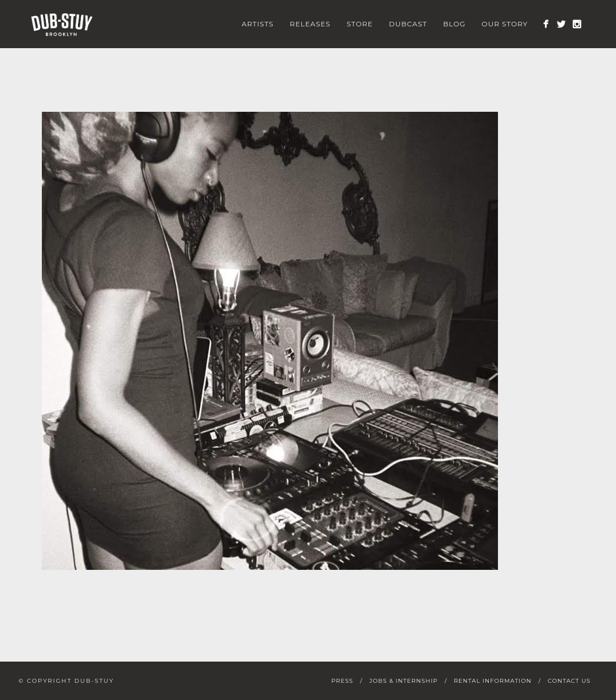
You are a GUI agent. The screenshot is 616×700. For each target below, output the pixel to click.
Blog (454, 24)
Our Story (505, 24)
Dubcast (408, 24)
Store (360, 24)
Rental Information (493, 681)
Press (342, 681)
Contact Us (569, 681)
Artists (258, 24)
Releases (310, 24)
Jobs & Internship (403, 681)
